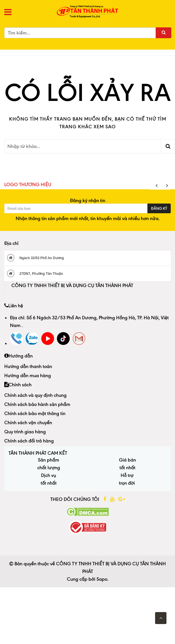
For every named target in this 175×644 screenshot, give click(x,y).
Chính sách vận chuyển (28, 422)
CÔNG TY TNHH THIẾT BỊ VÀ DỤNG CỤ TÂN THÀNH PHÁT (72, 285)
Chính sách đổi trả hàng (29, 441)
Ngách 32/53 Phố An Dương (36, 258)
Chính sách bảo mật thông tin (35, 413)
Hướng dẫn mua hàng (28, 375)
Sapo (102, 579)
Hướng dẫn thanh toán (28, 366)
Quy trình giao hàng (25, 432)
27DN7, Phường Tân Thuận (35, 273)
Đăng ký (159, 208)
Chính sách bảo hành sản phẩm (37, 404)
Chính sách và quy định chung (35, 395)
